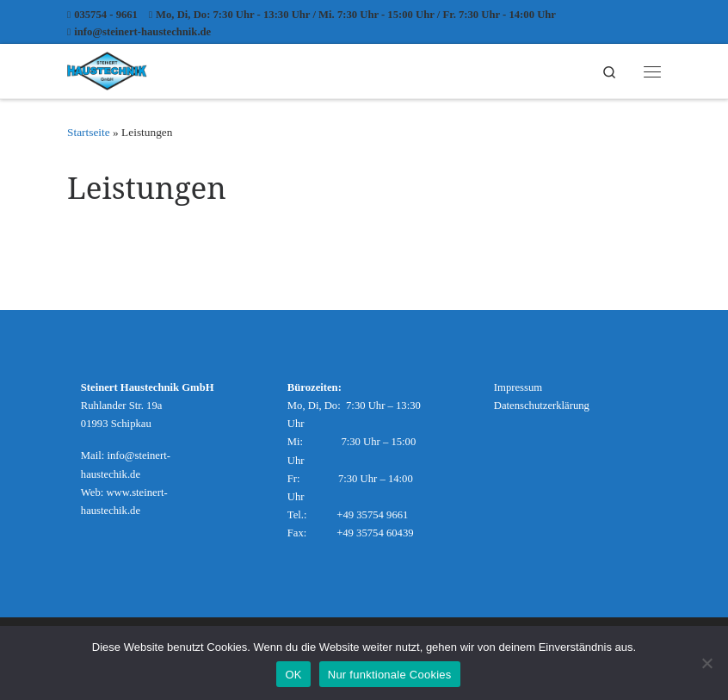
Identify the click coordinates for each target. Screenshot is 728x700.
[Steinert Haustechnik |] (107, 68)
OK (293, 675)
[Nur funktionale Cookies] (706, 663)
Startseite (89, 132)
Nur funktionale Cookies (390, 675)
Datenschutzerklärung (542, 406)
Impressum (518, 387)
